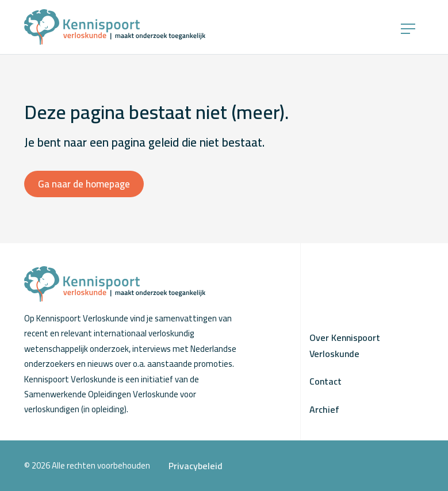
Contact (326, 381)
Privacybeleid (196, 466)
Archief (324, 409)
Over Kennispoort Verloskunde (345, 346)
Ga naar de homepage (84, 184)
